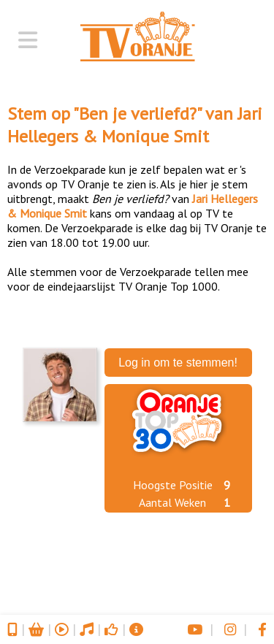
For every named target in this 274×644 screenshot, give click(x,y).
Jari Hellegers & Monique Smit (135, 125)
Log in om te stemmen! (178, 363)
